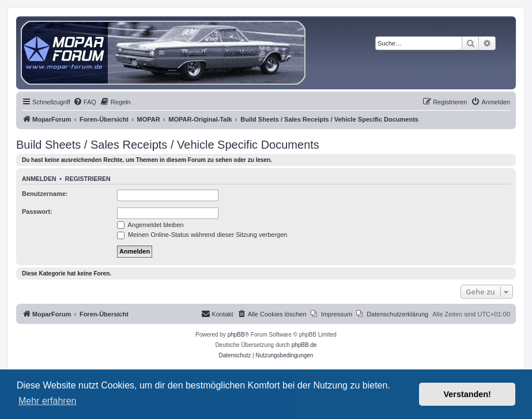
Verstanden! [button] (467, 394)
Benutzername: (45, 194)
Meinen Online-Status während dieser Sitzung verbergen (202, 235)
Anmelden (39, 179)
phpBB (236, 335)
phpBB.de (304, 345)
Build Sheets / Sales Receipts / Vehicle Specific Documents (168, 145)
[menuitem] (85, 102)
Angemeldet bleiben (150, 225)
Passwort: (37, 212)
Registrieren (88, 179)
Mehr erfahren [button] (48, 401)
